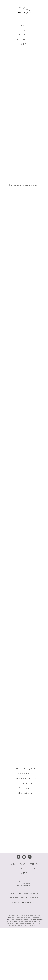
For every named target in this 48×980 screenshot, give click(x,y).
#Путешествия (25, 783)
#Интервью (25, 788)
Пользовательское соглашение (24, 893)
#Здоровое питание (25, 778)
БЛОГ (24, 30)
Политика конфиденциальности (24, 898)
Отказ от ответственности (24, 902)
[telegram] (30, 857)
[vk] (18, 857)
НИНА (24, 26)
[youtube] (24, 857)
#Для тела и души (25, 769)
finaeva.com (9, 920)
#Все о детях (25, 774)
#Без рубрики (25, 793)
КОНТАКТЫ (24, 49)
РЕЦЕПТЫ (24, 35)
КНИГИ (24, 44)
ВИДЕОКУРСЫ (24, 39)
